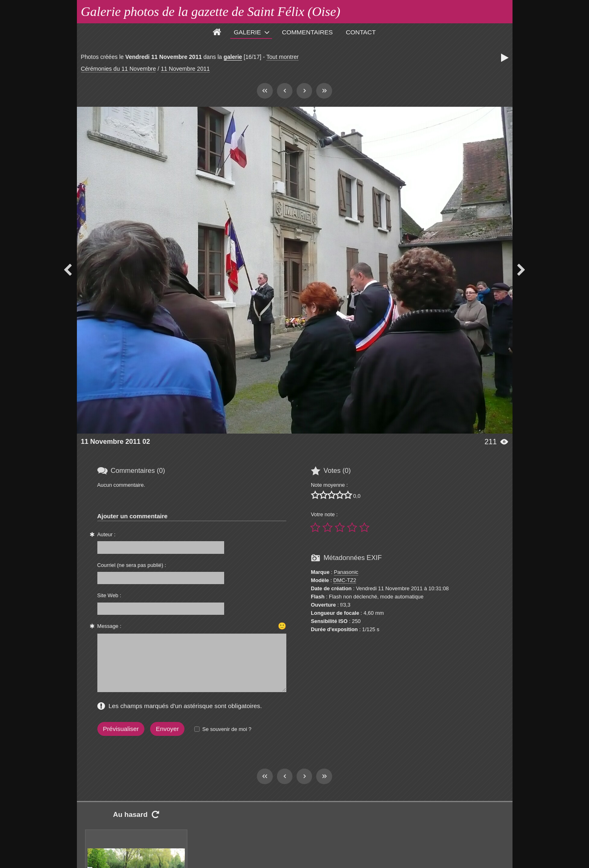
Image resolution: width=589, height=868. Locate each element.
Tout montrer (282, 57)
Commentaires (307, 32)
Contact (361, 32)
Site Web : (109, 595)
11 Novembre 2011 (185, 69)
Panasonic (346, 572)
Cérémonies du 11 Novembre (119, 69)
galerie (233, 57)
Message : (109, 626)
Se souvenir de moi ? (227, 729)
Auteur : (107, 534)
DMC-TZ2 (345, 580)
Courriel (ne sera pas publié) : (132, 565)
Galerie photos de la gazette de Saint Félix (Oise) (211, 11)
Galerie (247, 32)
